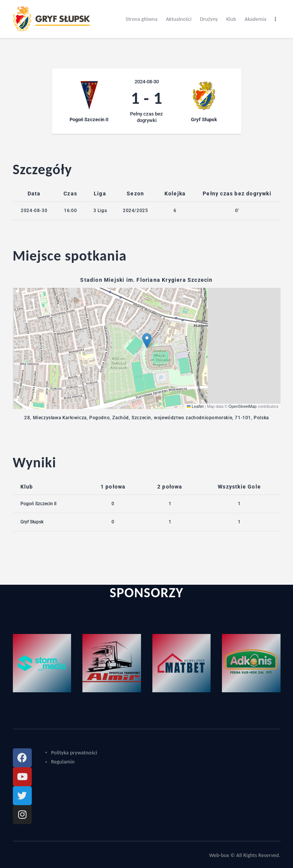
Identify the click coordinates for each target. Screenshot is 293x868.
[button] (147, 341)
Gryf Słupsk (32, 522)
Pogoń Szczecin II (38, 504)
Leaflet (195, 406)
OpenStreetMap (243, 406)
